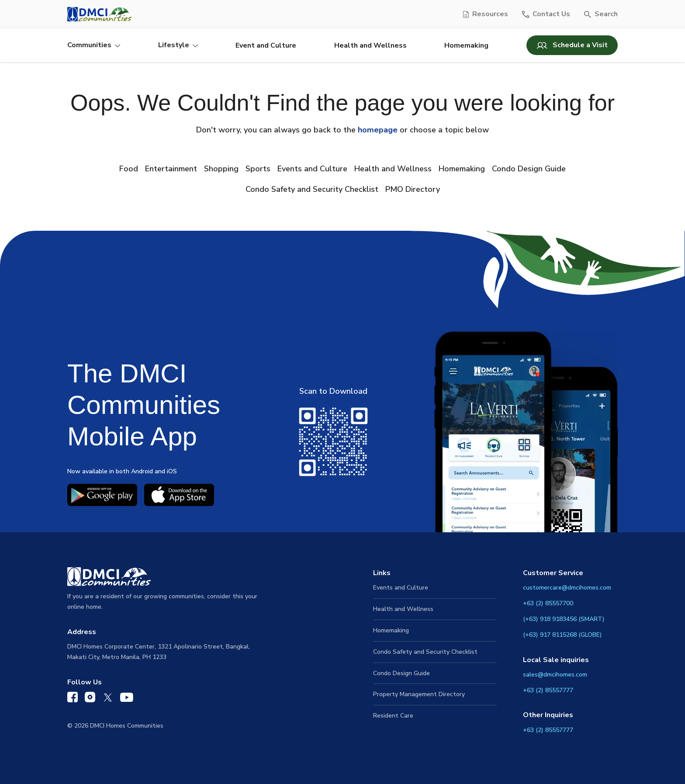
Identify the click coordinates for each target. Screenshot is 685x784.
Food (129, 169)
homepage (378, 130)
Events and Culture (312, 169)
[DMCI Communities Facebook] (73, 699)
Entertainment (171, 169)
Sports (258, 169)
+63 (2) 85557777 (548, 690)
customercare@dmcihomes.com (567, 588)
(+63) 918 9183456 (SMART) (564, 619)
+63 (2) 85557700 (548, 603)
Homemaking (466, 45)
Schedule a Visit (572, 45)
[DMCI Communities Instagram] (90, 699)
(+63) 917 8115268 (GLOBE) (562, 635)
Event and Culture (266, 45)
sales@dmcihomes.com (555, 675)
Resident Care (393, 716)
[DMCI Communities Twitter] (108, 699)
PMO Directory (413, 189)
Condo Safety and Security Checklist (312, 189)
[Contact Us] (546, 14)
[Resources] (486, 14)
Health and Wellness (370, 45)
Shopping (221, 169)
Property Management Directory (419, 694)
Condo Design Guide (529, 169)
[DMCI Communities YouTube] (127, 699)
